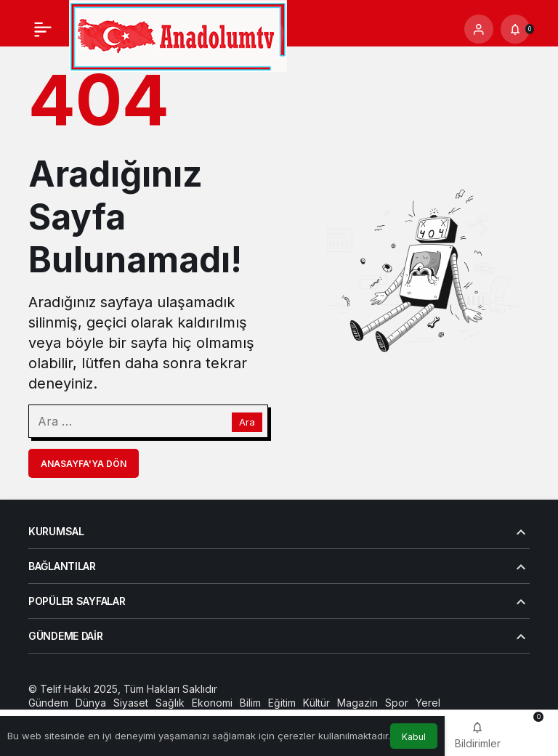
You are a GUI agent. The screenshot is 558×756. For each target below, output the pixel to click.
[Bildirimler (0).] (515, 29)
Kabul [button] (414, 737)
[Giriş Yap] (479, 29)
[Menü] (43, 29)
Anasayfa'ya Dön (84, 464)
